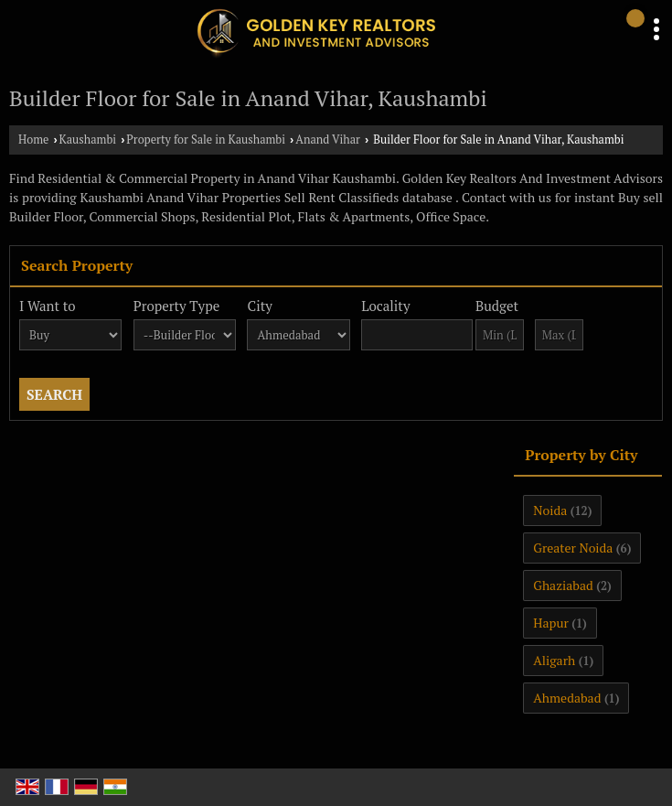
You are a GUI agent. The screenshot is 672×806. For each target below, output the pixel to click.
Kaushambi (88, 140)
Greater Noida (573, 548)
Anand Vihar (328, 140)
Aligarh (554, 660)
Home (33, 140)
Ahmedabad (567, 698)
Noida (550, 510)
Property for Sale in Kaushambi (206, 140)
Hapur (551, 623)
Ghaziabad (563, 585)
